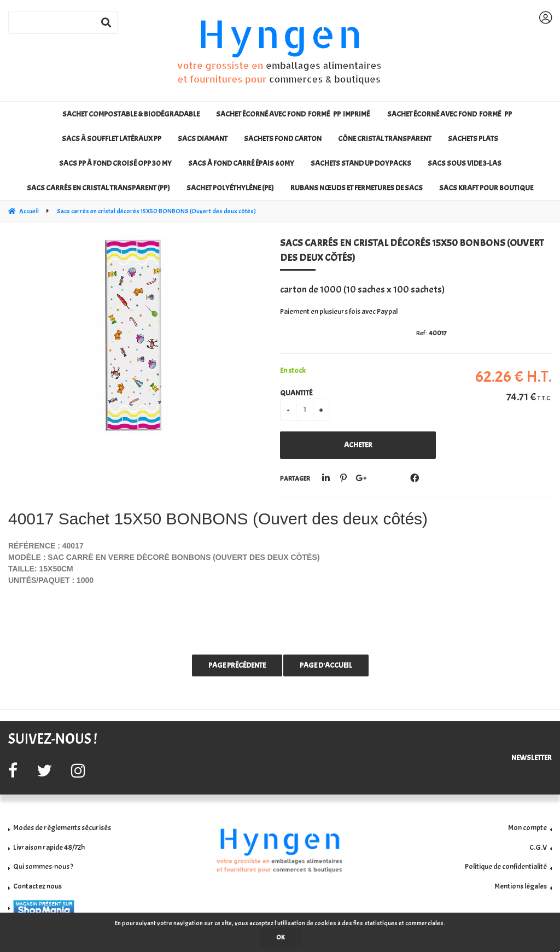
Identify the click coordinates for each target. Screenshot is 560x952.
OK (280, 937)
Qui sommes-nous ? (43, 866)
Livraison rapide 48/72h (49, 847)
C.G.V (538, 847)
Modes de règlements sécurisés (62, 828)
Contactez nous (37, 886)
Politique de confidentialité (506, 866)
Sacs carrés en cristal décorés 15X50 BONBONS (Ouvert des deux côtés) (412, 250)
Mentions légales (521, 886)
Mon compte (527, 828)
